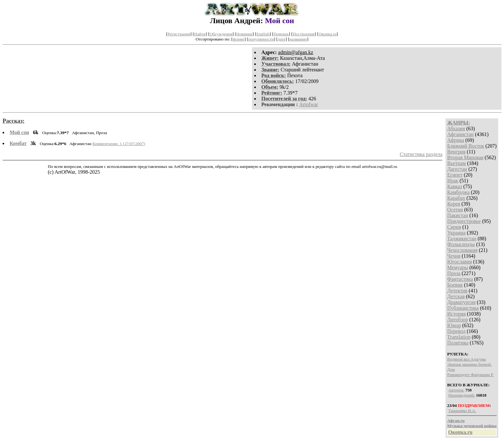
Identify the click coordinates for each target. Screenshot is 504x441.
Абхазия (456, 129)
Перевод (456, 331)
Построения (303, 34)
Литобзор (458, 320)
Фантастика (460, 279)
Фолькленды (461, 244)
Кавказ (455, 186)
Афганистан (460, 134)
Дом (451, 369)
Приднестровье (464, 221)
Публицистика (463, 308)
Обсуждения (221, 34)
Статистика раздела (421, 154)
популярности (261, 39)
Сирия (454, 227)
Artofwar (309, 104)
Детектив (457, 291)
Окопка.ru (328, 34)
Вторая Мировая (465, 157)
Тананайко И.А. (462, 411)
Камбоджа (458, 192)
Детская (456, 296)
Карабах (456, 198)
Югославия (459, 262)
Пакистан (458, 215)
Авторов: (456, 390)
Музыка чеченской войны (472, 426)
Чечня (454, 256)
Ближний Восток (466, 146)
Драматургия (461, 302)
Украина (456, 233)
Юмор (454, 325)
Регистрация (179, 34)
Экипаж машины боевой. (469, 364)
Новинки (244, 34)
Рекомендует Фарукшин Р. (470, 375)
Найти (200, 34)
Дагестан (457, 169)
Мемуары (458, 267)
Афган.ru (456, 421)
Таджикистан (462, 239)
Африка (456, 140)
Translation (459, 337)
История (456, 314)
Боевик (455, 285)
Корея (454, 204)
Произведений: (462, 395)
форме (239, 39)
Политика (458, 343)
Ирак (453, 181)
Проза (454, 273)
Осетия (455, 210)
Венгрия (456, 152)
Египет (455, 175)
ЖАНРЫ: (459, 123)
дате (282, 39)
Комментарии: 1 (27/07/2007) (119, 144)
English (263, 34)
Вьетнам (456, 163)
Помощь (281, 34)
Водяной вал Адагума (466, 359)
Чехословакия (462, 250)
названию (298, 39)
